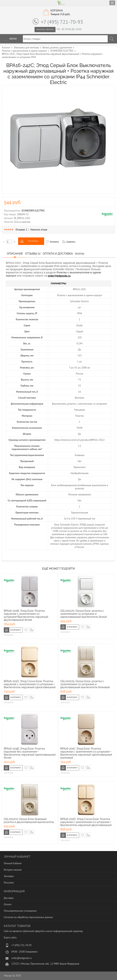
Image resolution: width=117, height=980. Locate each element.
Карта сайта (10, 938)
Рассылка (9, 883)
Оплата (8, 904)
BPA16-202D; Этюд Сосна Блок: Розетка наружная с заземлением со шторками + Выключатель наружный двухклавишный (86, 822)
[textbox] (65, 39)
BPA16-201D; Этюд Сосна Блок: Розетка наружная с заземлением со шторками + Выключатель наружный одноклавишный (30, 684)
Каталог (6, 48)
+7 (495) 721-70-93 (62, 22)
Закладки (9, 876)
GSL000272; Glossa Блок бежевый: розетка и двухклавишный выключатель (29, 821)
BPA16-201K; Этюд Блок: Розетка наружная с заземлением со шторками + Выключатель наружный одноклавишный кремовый (86, 753)
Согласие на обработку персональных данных (28, 917)
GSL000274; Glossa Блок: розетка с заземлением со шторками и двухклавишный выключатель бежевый (85, 684)
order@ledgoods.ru (59, 276)
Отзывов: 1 (21, 230)
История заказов (13, 870)
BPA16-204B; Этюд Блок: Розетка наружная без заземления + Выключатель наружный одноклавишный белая (30, 753)
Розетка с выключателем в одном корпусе (24, 51)
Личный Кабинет (13, 863)
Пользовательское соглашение (20, 911)
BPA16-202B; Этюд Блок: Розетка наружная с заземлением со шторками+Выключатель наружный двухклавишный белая (26, 615)
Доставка (9, 898)
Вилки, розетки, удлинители (57, 48)
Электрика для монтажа (27, 48)
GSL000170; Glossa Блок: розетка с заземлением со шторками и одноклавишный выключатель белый (84, 614)
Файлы (80, 254)
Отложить (54, 242)
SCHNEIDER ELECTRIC (62, 51)
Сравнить (71, 242)
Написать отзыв (39, 230)
